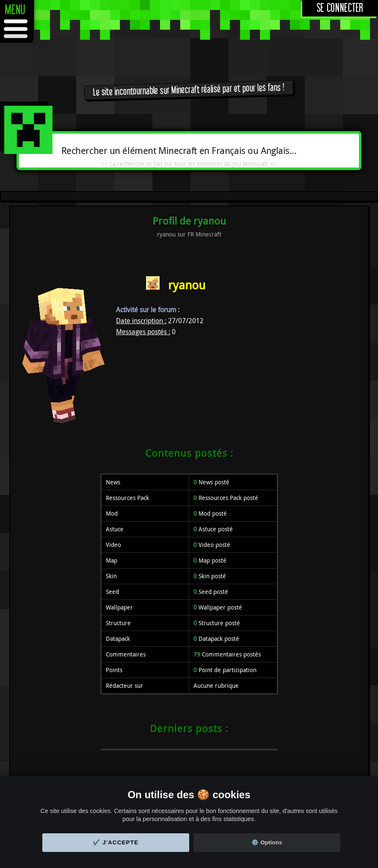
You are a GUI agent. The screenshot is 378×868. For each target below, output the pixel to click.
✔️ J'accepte (116, 842)
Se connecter (340, 8)
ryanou (187, 285)
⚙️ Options (267, 842)
